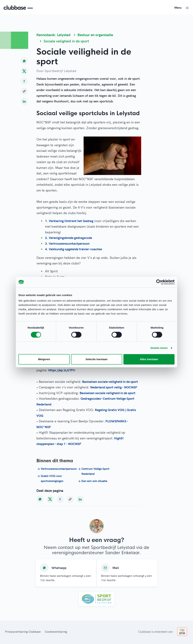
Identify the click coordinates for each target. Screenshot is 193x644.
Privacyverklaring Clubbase (23, 632)
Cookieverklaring (56, 632)
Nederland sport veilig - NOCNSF (114, 387)
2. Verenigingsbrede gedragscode (69, 238)
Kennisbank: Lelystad (53, 35)
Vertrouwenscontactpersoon (55, 469)
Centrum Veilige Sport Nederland (93, 471)
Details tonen (159, 348)
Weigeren (44, 359)
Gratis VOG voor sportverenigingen (50, 478)
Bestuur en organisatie (95, 35)
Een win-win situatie (92, 481)
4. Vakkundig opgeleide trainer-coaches (74, 249)
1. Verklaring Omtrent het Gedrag (69, 221)
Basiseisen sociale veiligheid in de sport (110, 382)
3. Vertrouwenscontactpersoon (67, 243)
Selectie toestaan (97, 359)
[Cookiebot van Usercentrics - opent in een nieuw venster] (159, 282)
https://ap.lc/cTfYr (62, 370)
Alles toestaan (149, 359)
